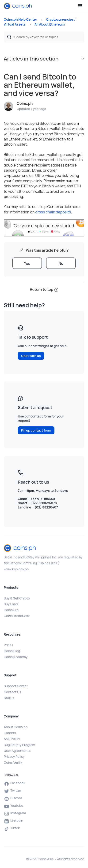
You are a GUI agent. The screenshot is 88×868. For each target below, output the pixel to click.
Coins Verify (13, 762)
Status (9, 698)
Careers (10, 733)
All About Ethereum (50, 24)
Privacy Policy (14, 756)
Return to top (44, 289)
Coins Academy (16, 657)
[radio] (27, 263)
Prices (9, 645)
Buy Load (11, 604)
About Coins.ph (16, 727)
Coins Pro (11, 610)
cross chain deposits (53, 212)
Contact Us (12, 692)
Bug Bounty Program (19, 745)
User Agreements (17, 751)
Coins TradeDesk (17, 616)
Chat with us (31, 356)
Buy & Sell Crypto (17, 598)
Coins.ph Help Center (20, 19)
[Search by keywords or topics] (44, 37)
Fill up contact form (36, 430)
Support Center (16, 686)
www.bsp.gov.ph (16, 569)
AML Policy (12, 739)
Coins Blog (12, 651)
